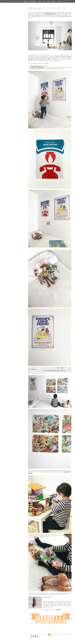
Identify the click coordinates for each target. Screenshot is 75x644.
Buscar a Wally (60, 368)
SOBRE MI (25, 1)
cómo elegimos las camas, (50, 14)
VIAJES (59, 1)
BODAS (54, 1)
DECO (49, 1)
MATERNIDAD (33, 1)
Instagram (58, 610)
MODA (39, 1)
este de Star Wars (32, 369)
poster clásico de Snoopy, (36, 66)
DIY (44, 1)
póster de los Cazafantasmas (38, 67)
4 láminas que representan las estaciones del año (54, 370)
